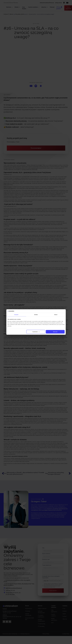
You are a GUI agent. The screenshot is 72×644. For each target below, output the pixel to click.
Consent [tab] (16, 315)
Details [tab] (36, 315)
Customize (36, 332)
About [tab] (56, 315)
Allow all (55, 332)
